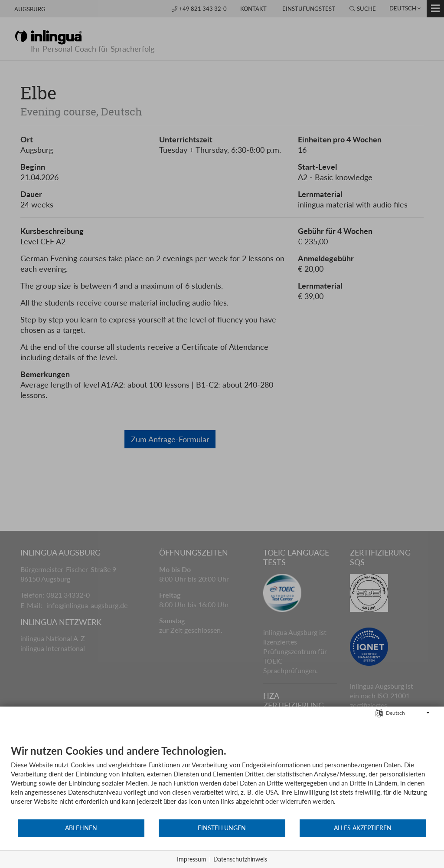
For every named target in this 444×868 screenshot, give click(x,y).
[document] (222, 781)
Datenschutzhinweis (240, 859)
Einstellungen (222, 828)
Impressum (192, 859)
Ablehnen (81, 828)
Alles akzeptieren (363, 828)
